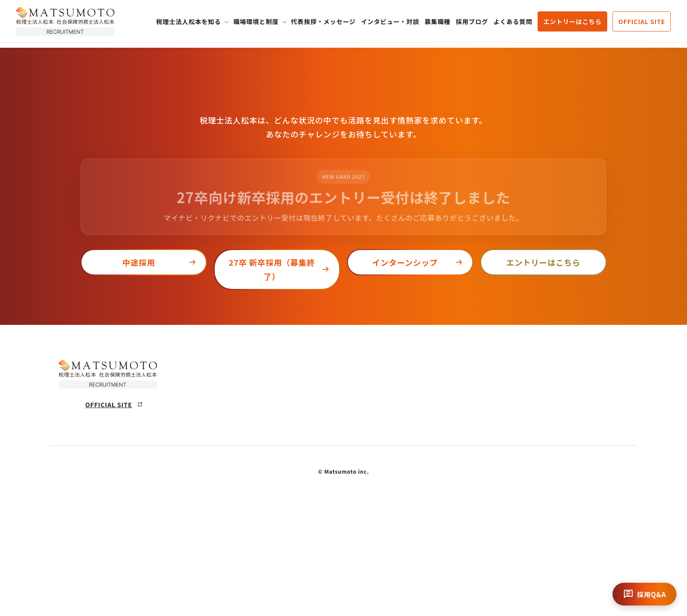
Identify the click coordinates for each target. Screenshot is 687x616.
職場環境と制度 (256, 21)
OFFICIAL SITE (642, 21)
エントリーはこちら (572, 21)
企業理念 (295, 460)
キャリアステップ (414, 460)
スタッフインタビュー (509, 462)
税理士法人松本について (324, 439)
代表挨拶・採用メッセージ (516, 439)
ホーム (222, 439)
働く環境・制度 (418, 439)
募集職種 (437, 21)
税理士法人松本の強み (312, 478)
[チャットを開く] (645, 594)
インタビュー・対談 (390, 21)
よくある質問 (513, 21)
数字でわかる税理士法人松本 (320, 497)
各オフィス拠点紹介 (414, 519)
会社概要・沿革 (303, 515)
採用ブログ (472, 21)
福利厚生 (403, 497)
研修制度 (403, 478)
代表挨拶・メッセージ (323, 21)
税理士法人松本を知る (188, 21)
